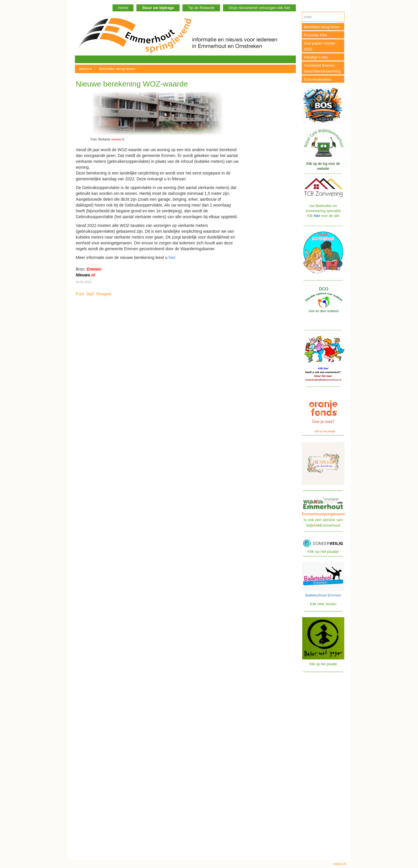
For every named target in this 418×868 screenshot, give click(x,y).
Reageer (104, 294)
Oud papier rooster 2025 (319, 46)
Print (80, 294)
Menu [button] (86, 69)
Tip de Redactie (201, 8)
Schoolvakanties (318, 79)
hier (172, 257)
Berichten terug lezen (117, 69)
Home (123, 8)
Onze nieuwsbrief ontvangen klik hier (259, 8)
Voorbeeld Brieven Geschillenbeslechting (322, 68)
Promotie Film (315, 35)
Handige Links (316, 57)
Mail (90, 294)
